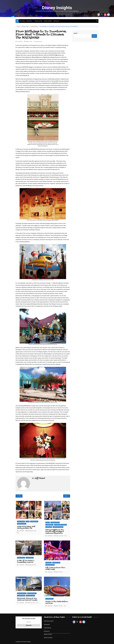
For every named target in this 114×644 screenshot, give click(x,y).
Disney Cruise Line (22, 593)
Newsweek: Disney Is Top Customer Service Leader (27, 599)
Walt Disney (49, 527)
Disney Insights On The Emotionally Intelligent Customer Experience (55, 532)
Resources (56, 21)
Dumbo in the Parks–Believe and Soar (57, 602)
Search (76, 33)
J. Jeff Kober (19, 42)
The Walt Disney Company (60, 525)
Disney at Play (38, 21)
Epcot (28, 521)
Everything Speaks (32, 593)
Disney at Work (48, 21)
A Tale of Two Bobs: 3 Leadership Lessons (26, 561)
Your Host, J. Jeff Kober (26, 21)
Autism (48, 523)
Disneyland (48, 563)
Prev (19, 496)
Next (67, 496)
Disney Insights (57, 8)
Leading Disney (39, 42)
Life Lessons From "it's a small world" (55, 569)
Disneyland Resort (55, 523)
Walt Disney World (22, 524)
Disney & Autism (48, 638)
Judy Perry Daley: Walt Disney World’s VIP (26, 527)
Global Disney (48, 628)
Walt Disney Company (58, 527)
